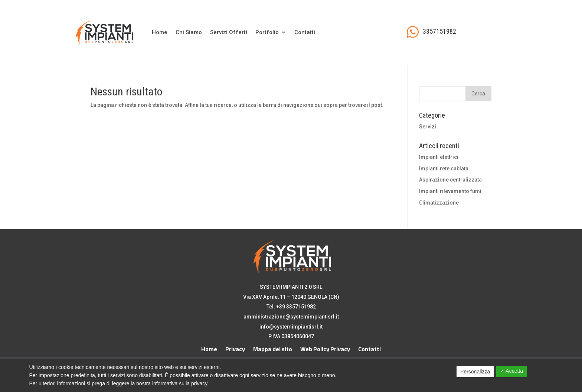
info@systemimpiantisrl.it (291, 327)
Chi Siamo (189, 32)
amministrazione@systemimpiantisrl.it (291, 317)
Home (160, 32)
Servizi (428, 127)
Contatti (305, 32)
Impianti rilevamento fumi (450, 191)
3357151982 (439, 31)
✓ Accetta (511, 371)
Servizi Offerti (229, 32)
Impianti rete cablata (444, 169)
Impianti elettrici (439, 157)
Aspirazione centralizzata (450, 180)
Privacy (235, 347)
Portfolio (267, 32)
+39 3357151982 (296, 307)
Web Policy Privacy (325, 347)
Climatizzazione (439, 203)
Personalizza (475, 372)
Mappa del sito (273, 347)
